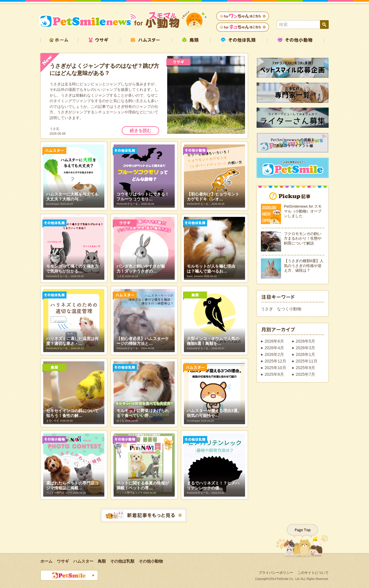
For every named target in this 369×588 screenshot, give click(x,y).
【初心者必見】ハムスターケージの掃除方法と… (143, 341)
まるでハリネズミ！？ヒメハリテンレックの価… (213, 485)
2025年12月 (275, 361)
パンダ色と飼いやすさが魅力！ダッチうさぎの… (141, 269)
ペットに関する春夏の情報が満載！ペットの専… (143, 485)
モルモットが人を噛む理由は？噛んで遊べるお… (211, 269)
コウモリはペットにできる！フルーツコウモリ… (143, 197)
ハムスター (83, 561)
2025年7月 (305, 374)
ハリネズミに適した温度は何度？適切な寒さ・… (72, 341)
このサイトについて (313, 573)
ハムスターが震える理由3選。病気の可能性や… (214, 413)
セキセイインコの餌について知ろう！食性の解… (72, 413)
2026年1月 (305, 354)
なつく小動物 (289, 309)
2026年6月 (274, 341)
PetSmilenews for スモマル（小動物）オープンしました (303, 211)
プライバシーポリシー (276, 573)
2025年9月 (305, 368)
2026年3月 (305, 348)
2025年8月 (274, 374)
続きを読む (141, 130)
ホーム (46, 561)
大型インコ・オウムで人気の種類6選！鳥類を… (213, 341)
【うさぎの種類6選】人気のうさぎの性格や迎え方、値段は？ (304, 266)
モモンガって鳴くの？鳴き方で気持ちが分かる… (72, 269)
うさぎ (267, 309)
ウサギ (63, 561)
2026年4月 (274, 348)
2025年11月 (307, 361)
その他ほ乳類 (122, 561)
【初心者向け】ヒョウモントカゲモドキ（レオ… (213, 197)
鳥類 (102, 561)
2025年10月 (275, 368)
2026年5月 (305, 341)
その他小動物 (151, 561)
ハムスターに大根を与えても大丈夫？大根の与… (72, 197)
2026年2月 (274, 354)
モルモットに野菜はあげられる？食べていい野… (143, 413)
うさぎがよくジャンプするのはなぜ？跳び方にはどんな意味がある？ (104, 70)
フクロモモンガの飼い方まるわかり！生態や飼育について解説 (303, 238)
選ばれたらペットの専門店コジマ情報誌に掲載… (72, 485)
